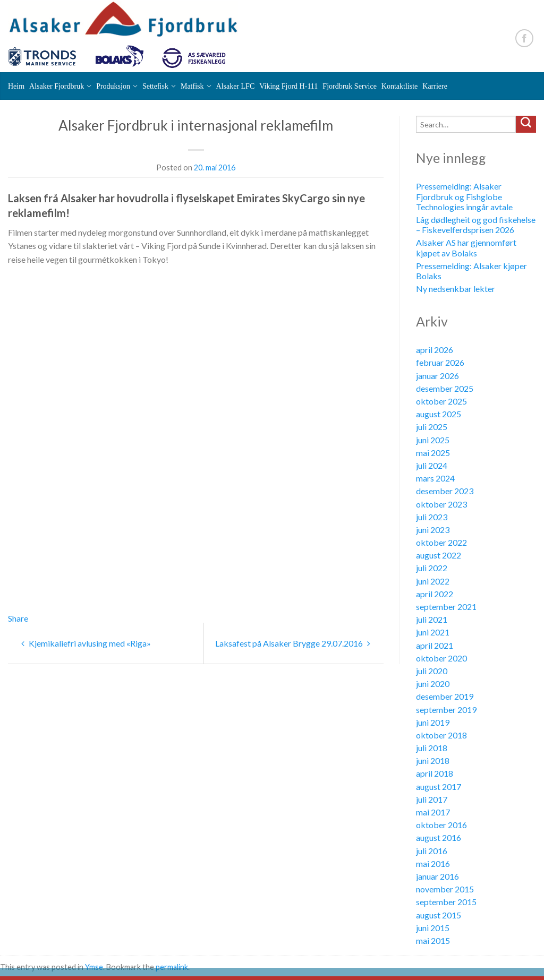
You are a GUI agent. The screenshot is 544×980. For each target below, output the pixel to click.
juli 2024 (432, 465)
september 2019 (446, 710)
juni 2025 (433, 440)
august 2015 (439, 915)
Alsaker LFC (236, 86)
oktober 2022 (441, 542)
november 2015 (445, 889)
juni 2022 (433, 581)
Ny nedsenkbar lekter (456, 289)
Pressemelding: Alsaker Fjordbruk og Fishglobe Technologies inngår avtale (464, 196)
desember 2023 (445, 491)
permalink (172, 967)
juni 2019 (433, 722)
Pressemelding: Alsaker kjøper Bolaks (471, 271)
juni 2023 (433, 530)
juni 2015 (433, 928)
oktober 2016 (441, 825)
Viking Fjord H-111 (288, 86)
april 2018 (435, 773)
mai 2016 (433, 863)
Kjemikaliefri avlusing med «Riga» (86, 643)
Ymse (94, 967)
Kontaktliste (399, 86)
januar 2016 (437, 876)
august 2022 (439, 555)
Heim (16, 86)
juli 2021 (432, 619)
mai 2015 (433, 940)
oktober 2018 (441, 735)
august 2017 (439, 786)
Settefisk (155, 86)
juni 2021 (433, 632)
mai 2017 (433, 812)
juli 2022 (432, 568)
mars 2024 (435, 478)
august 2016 (439, 837)
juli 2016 (432, 851)
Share (18, 618)
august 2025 (439, 414)
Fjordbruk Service (349, 86)
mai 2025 (433, 453)
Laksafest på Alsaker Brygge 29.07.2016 (293, 643)
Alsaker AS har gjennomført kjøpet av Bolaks (466, 247)
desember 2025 (445, 388)
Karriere (435, 86)
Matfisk (192, 86)
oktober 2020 (441, 658)
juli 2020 (432, 671)
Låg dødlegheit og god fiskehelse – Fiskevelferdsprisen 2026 (476, 225)
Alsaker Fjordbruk (57, 86)
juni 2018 (433, 760)
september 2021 (446, 607)
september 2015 (446, 902)
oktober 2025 (441, 401)
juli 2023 (432, 517)
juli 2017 (432, 799)
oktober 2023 (441, 504)
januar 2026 (437, 376)
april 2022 (435, 594)
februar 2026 (440, 362)
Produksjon (113, 86)
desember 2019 (445, 696)
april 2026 (435, 350)
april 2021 (435, 645)
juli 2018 (432, 748)
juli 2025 (432, 427)
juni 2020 (433, 684)
